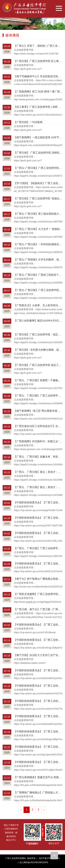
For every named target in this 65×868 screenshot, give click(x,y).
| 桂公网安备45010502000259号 (33, 862)
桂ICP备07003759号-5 (49, 858)
